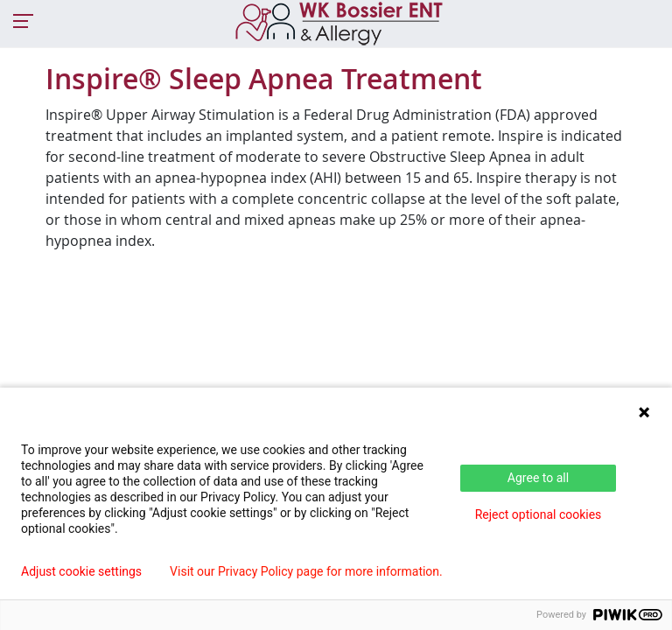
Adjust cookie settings (81, 571)
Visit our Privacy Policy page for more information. (306, 571)
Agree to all (538, 478)
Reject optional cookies (539, 514)
